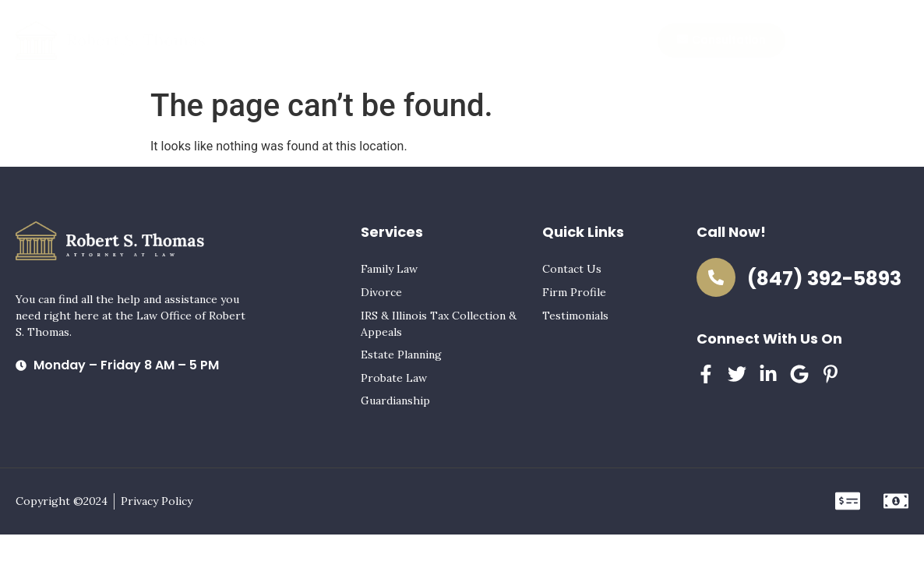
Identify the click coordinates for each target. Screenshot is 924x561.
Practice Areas (345, 41)
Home (268, 41)
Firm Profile (436, 41)
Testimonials (522, 41)
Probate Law (394, 378)
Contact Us (610, 41)
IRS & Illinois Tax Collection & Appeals (439, 324)
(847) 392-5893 (824, 279)
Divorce (381, 292)
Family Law (389, 269)
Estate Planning (401, 355)
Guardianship (395, 400)
